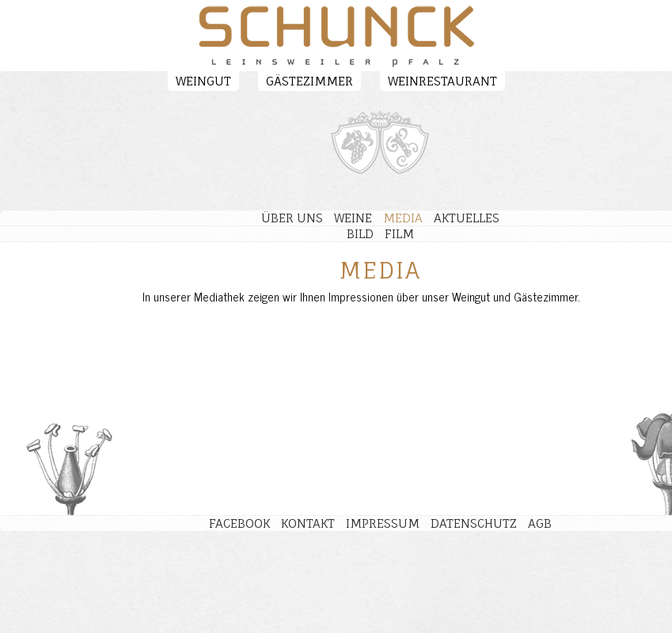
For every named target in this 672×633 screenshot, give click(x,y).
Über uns (292, 218)
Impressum (383, 523)
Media (403, 218)
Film (399, 234)
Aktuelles (467, 218)
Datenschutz (474, 523)
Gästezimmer (309, 81)
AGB (540, 523)
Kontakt (308, 523)
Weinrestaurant (442, 81)
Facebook (239, 523)
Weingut (203, 81)
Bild (360, 234)
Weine (353, 218)
